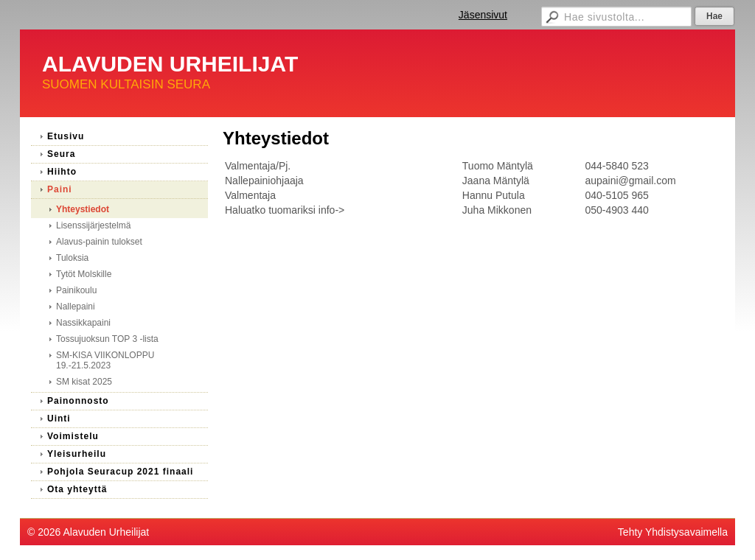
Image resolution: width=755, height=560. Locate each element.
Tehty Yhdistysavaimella (673, 532)
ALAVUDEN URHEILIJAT (170, 64)
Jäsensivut (483, 15)
